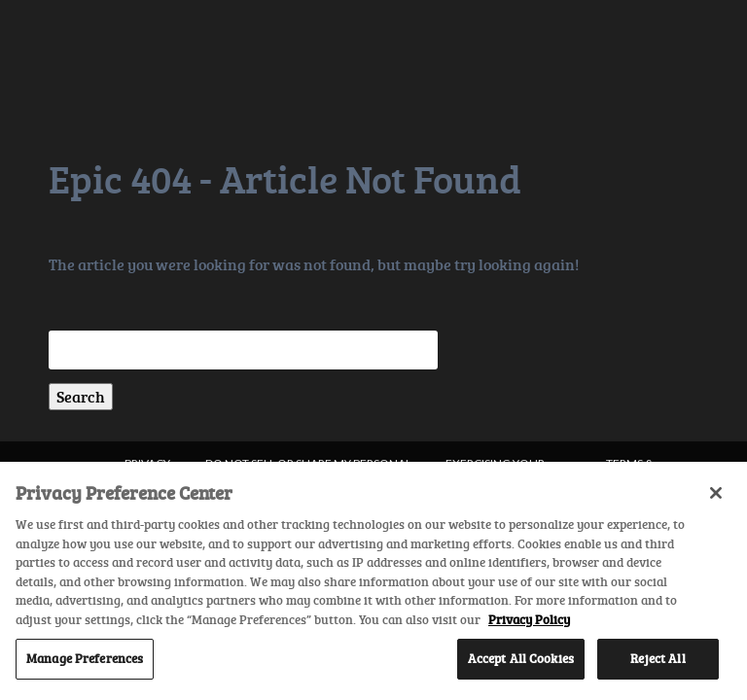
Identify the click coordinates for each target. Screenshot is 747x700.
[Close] (716, 493)
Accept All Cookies (521, 658)
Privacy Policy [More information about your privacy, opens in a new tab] (529, 619)
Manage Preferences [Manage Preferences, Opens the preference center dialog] (85, 658)
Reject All (658, 658)
